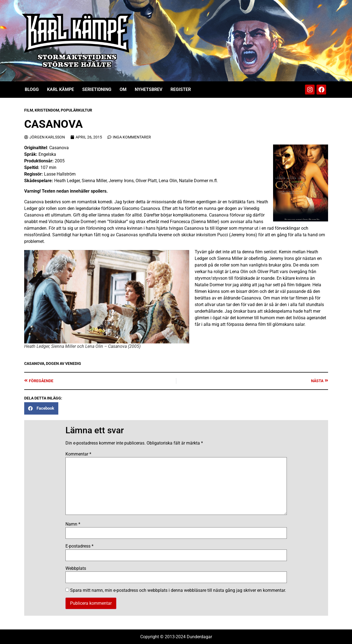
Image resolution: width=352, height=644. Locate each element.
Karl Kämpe (61, 89)
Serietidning (97, 89)
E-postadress (79, 546)
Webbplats (76, 568)
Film (29, 110)
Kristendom (47, 110)
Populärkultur (76, 110)
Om (123, 89)
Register (181, 89)
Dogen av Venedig (64, 363)
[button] (41, 408)
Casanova (34, 363)
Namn (73, 524)
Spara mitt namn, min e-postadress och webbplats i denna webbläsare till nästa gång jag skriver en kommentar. (178, 590)
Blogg (32, 89)
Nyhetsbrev (148, 89)
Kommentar (78, 454)
